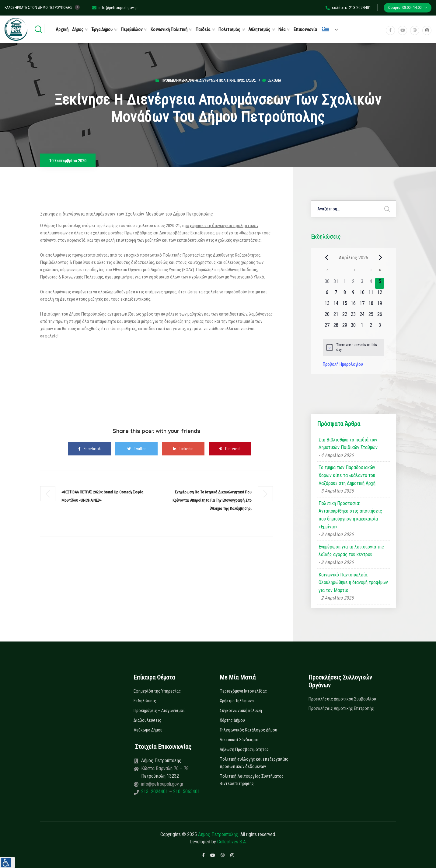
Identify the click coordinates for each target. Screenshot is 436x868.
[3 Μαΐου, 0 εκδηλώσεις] (380, 327)
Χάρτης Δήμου (232, 720)
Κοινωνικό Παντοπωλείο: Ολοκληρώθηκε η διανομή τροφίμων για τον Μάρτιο (353, 583)
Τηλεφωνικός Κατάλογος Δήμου (248, 730)
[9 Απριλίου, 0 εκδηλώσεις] (353, 294)
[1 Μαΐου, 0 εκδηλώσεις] (362, 327)
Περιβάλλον (132, 29)
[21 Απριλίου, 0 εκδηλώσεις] (336, 316)
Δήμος (78, 29)
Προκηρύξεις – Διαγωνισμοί (159, 711)
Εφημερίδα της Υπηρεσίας (157, 691)
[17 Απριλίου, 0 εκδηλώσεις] (362, 305)
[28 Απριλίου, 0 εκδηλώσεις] (336, 327)
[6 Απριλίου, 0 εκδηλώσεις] (327, 294)
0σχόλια (272, 81)
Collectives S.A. (232, 842)
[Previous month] (326, 258)
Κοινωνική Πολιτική (169, 29)
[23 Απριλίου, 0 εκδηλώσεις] (353, 316)
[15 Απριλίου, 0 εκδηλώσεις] (345, 305)
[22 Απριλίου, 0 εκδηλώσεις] (345, 316)
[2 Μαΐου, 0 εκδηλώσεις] (371, 327)
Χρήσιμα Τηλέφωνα (237, 701)
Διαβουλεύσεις (147, 720)
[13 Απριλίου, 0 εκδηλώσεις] (327, 305)
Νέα (282, 29)
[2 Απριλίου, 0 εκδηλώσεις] (353, 283)
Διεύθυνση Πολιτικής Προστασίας (228, 81)
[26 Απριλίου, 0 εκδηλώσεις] (380, 316)
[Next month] (380, 258)
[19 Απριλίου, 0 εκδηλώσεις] (380, 305)
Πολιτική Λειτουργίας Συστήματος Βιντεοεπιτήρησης (252, 780)
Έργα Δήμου (102, 29)
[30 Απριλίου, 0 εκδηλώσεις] (353, 327)
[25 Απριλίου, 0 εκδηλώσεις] (371, 316)
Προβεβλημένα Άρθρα (180, 81)
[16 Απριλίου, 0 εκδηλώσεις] (353, 305)
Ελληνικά (326, 29)
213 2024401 (155, 792)
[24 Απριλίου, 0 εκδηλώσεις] (362, 316)
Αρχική (62, 29)
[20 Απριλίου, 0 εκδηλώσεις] (327, 316)
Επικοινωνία (305, 29)
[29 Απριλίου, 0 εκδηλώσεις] (345, 327)
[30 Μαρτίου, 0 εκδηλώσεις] (327, 283)
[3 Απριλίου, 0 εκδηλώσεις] (362, 283)
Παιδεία (203, 29)
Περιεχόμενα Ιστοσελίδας (243, 691)
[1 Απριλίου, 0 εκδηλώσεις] (345, 283)
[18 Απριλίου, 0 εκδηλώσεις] (371, 305)
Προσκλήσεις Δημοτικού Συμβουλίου (342, 699)
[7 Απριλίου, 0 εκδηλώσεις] (336, 294)
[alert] (353, 347)
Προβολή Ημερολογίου (343, 364)
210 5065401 (186, 792)
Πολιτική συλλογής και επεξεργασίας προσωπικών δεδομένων (254, 763)
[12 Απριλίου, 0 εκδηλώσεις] (380, 294)
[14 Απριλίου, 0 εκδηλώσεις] (336, 305)
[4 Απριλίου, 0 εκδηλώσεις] (371, 283)
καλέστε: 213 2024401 (348, 8)
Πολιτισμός (229, 29)
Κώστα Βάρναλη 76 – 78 (165, 768)
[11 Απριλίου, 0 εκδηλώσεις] (371, 294)
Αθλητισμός (259, 29)
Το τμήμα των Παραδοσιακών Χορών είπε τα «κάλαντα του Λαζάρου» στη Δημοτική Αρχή (347, 475)
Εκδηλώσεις (145, 701)
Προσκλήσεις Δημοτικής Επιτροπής (341, 708)
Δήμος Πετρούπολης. (219, 834)
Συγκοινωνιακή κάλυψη (241, 711)
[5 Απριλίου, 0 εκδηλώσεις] (380, 283)
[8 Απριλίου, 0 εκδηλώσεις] (345, 294)
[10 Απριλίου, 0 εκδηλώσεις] (362, 294)
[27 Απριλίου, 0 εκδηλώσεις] (327, 327)
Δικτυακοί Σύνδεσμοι (239, 740)
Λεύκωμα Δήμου (148, 730)
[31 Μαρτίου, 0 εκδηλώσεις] (336, 283)
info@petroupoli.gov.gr (115, 8)
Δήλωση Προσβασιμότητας (244, 749)
